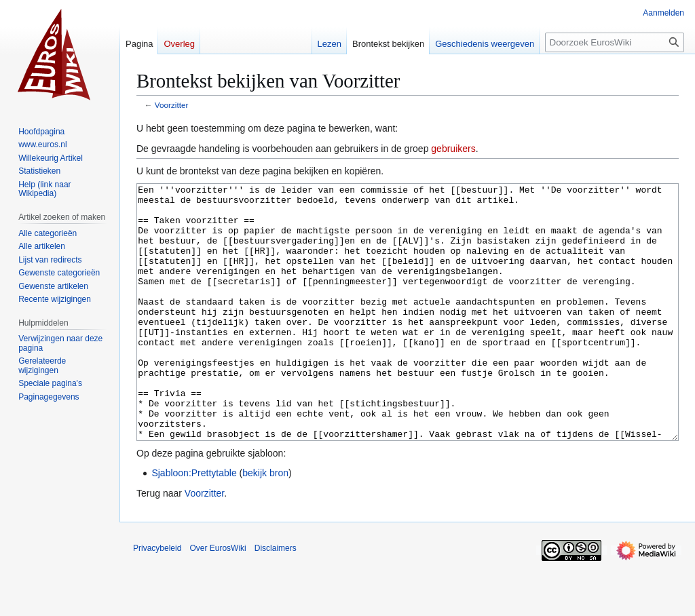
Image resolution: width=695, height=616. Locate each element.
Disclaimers (276, 599)
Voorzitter (172, 105)
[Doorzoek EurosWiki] (615, 42)
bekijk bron (265, 524)
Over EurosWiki (218, 599)
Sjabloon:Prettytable (194, 524)
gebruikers (453, 149)
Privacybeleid (157, 599)
